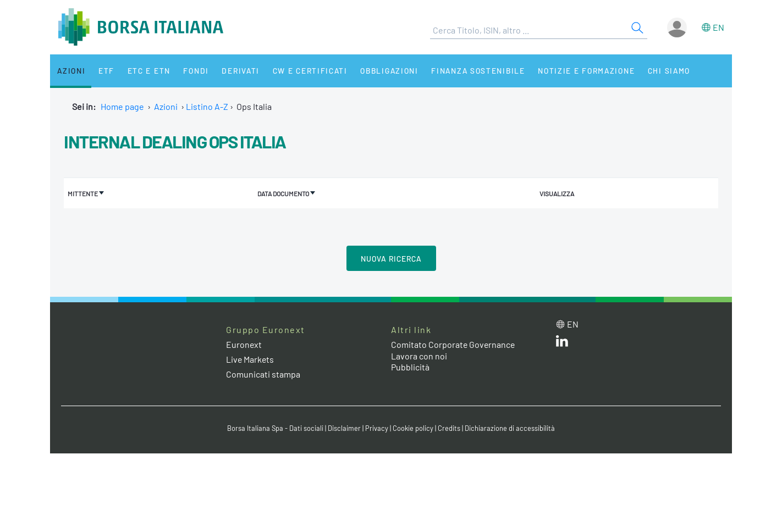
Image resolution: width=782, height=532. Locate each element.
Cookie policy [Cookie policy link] (413, 428)
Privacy (377, 428)
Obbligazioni (379, 71)
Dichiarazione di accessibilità (510, 428)
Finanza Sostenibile (467, 71)
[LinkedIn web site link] (562, 343)
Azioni (70, 71)
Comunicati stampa (263, 373)
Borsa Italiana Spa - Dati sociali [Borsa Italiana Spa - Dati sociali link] (275, 428)
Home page (122, 106)
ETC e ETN (144, 71)
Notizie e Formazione (575, 71)
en (718, 27)
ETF (104, 71)
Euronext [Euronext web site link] (244, 344)
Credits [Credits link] (449, 428)
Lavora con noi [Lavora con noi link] (419, 355)
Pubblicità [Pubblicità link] (410, 367)
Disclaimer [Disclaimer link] (344, 428)
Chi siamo (657, 71)
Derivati (233, 71)
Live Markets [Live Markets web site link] (250, 359)
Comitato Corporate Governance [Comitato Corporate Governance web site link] (454, 344)
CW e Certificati (301, 71)
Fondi (190, 71)
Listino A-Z (207, 106)
